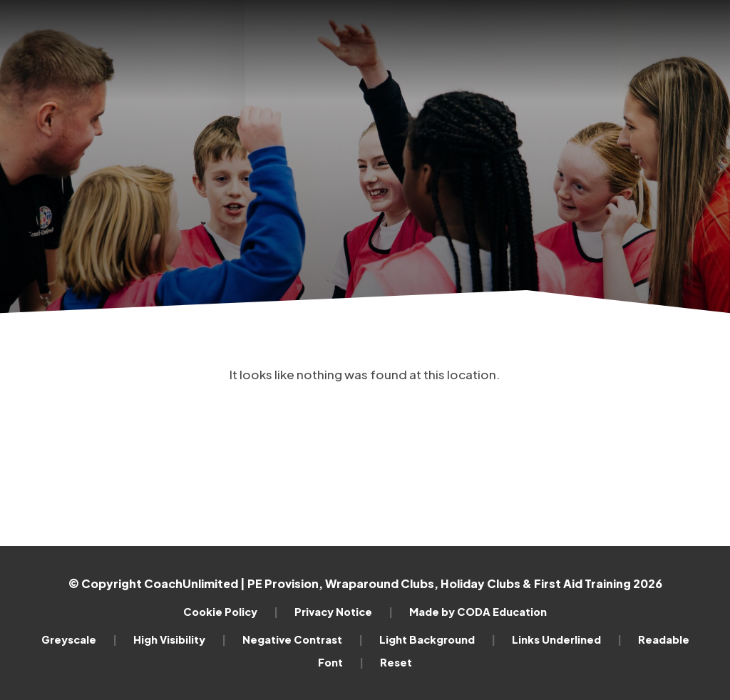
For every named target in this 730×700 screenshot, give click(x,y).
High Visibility (180, 639)
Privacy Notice (344, 612)
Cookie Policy (231, 612)
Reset (396, 662)
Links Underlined (567, 639)
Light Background (437, 639)
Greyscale (79, 639)
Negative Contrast (303, 639)
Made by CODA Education (478, 612)
